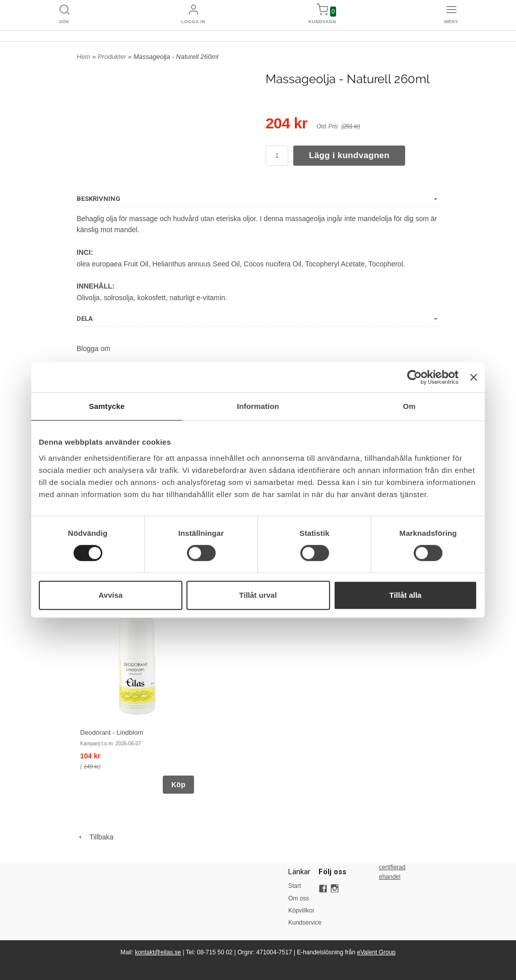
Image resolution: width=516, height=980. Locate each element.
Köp (178, 785)
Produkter (113, 57)
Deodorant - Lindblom (112, 732)
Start (295, 886)
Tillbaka (95, 837)
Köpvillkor (301, 911)
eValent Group (377, 952)
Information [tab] (258, 406)
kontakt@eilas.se (158, 952)
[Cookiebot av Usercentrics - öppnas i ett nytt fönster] (414, 377)
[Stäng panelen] (474, 377)
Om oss (299, 898)
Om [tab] (409, 406)
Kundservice (303, 923)
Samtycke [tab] (107, 406)
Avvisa (111, 595)
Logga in (193, 22)
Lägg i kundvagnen (349, 155)
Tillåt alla (406, 595)
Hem (83, 57)
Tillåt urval (258, 595)
